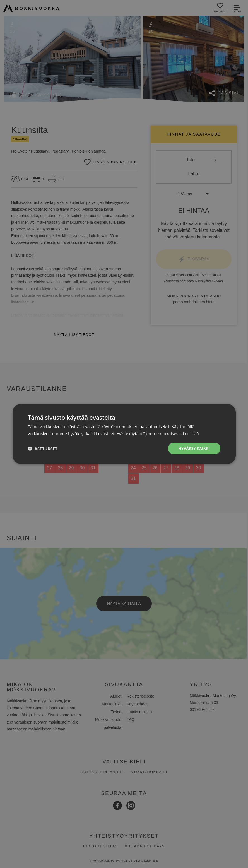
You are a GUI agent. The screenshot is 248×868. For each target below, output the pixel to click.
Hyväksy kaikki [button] (193, 448)
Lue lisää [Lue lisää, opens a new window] (192, 433)
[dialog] (124, 434)
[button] (43, 449)
